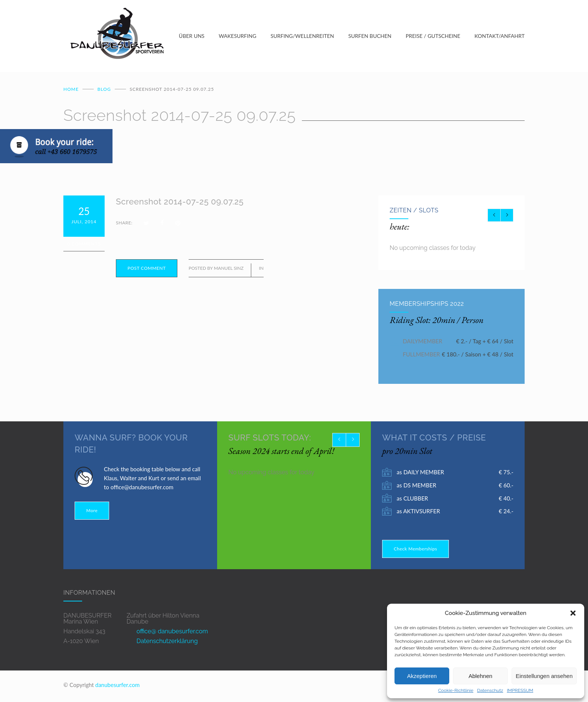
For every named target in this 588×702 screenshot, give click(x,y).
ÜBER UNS (192, 37)
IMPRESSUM (520, 690)
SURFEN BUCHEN (370, 37)
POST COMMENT (147, 270)
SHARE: (124, 224)
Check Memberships (415, 550)
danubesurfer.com (117, 686)
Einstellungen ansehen (544, 676)
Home (71, 91)
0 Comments (84, 245)
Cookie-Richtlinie (456, 690)
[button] (573, 613)
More (92, 512)
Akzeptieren (422, 676)
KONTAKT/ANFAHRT (499, 37)
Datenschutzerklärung (167, 643)
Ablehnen (480, 676)
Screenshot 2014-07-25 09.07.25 (180, 203)
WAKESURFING (237, 37)
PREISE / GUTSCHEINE (433, 37)
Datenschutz (490, 690)
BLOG (104, 91)
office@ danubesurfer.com (172, 633)
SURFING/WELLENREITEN (302, 37)
